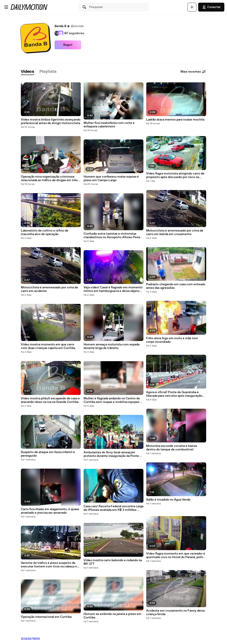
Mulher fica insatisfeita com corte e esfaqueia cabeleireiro (109, 125)
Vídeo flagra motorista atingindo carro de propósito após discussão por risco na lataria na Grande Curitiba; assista (175, 175)
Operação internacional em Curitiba (46, 617)
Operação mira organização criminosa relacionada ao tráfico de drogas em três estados (49, 178)
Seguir (68, 45)
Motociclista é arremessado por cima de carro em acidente (49, 289)
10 (38, 639)
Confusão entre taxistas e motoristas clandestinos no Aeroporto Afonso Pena (112, 236)
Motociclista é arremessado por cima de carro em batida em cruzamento (175, 232)
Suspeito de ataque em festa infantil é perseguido (48, 454)
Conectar (211, 7)
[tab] (27, 72)
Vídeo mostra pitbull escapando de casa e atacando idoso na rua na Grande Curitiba (50, 400)
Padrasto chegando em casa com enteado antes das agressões (176, 286)
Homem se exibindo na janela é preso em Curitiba (113, 616)
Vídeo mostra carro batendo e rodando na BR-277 (113, 562)
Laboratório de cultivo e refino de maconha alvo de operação (45, 232)
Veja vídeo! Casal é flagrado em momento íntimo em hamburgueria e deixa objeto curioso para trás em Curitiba (113, 289)
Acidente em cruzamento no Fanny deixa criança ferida (175, 612)
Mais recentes (193, 72)
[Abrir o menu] (6, 7)
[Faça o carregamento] (192, 7)
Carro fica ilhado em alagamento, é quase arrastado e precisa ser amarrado (50, 511)
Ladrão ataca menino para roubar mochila (175, 120)
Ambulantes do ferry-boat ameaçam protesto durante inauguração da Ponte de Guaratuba (113, 454)
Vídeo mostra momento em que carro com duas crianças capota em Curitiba (48, 346)
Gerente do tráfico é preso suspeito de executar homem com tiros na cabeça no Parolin (50, 565)
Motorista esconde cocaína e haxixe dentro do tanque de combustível (172, 448)
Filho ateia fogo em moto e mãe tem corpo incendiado (172, 340)
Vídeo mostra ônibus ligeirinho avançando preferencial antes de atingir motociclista (51, 121)
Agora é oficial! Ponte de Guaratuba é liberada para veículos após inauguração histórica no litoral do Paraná (174, 394)
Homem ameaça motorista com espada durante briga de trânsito (112, 346)
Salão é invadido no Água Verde (168, 500)
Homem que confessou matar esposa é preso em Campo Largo (111, 178)
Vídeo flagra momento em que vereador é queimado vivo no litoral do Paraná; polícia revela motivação (176, 555)
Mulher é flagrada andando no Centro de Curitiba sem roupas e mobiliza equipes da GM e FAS (113, 400)
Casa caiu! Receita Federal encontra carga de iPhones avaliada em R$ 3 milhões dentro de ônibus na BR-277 (113, 508)
